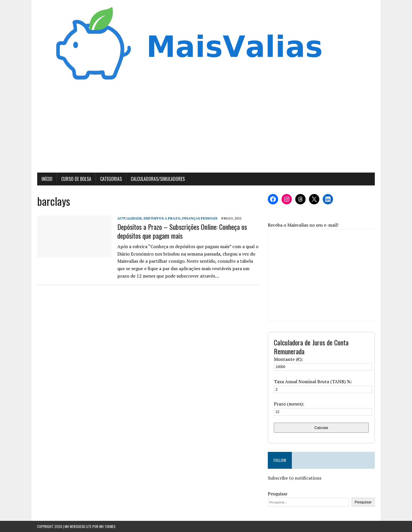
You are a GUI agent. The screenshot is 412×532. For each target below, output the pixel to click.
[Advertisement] (206, 130)
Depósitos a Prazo (162, 218)
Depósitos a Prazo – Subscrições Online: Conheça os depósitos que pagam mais (182, 231)
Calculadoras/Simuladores (158, 179)
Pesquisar (278, 494)
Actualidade (130, 218)
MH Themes (107, 526)
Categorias (111, 179)
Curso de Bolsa (76, 179)
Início (47, 179)
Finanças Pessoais (200, 218)
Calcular (321, 428)
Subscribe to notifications (295, 478)
